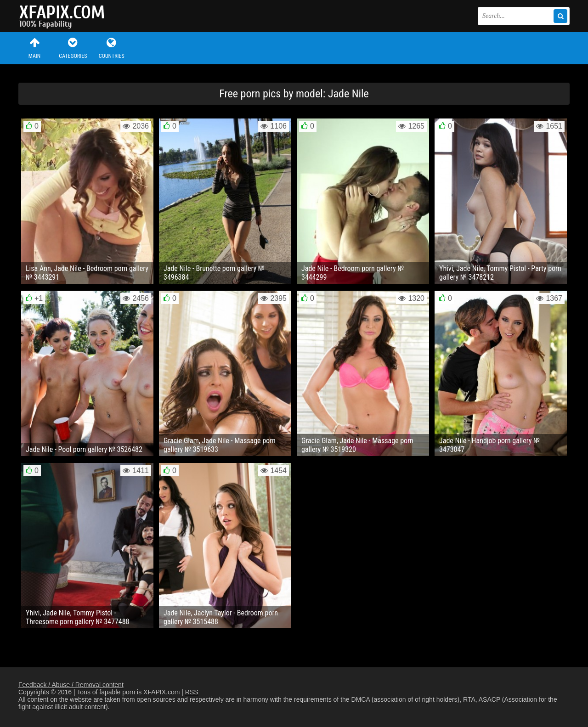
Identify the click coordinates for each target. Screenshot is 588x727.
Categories (73, 48)
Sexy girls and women (64, 16)
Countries (112, 48)
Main (34, 48)
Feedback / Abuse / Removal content (71, 685)
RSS (192, 692)
